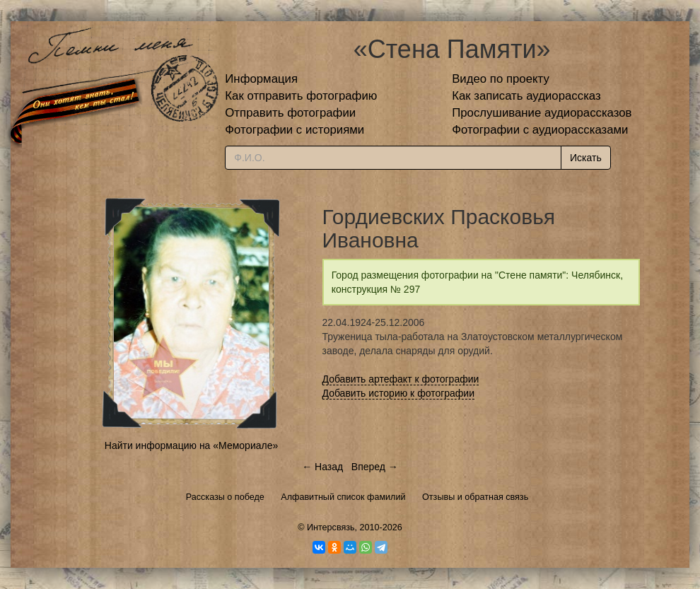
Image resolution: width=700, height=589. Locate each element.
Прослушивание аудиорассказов (542, 113)
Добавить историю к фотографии (399, 393)
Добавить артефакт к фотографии (401, 379)
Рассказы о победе (225, 497)
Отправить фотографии (290, 113)
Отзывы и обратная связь (475, 497)
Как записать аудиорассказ (526, 96)
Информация (261, 79)
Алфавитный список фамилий (343, 497)
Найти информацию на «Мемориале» (191, 445)
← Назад (322, 467)
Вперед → (375, 467)
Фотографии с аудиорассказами (540, 130)
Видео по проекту (501, 79)
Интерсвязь (331, 527)
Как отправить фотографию (301, 96)
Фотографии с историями (294, 130)
